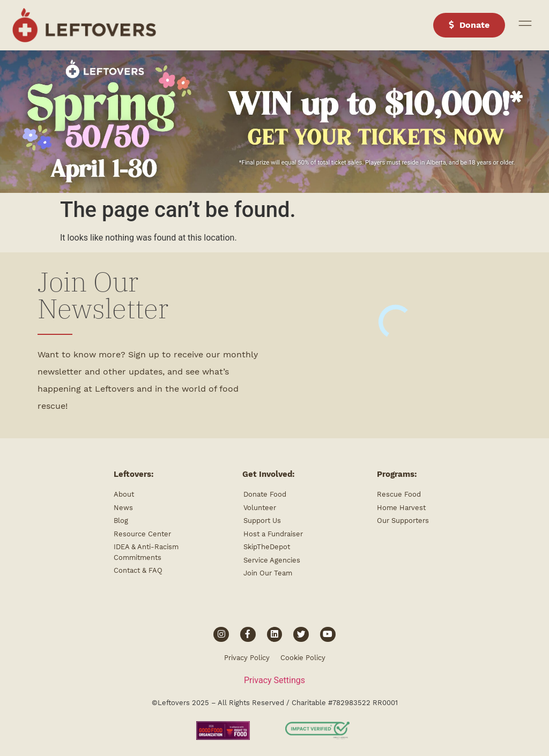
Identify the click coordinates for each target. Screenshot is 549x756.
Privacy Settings (274, 680)
